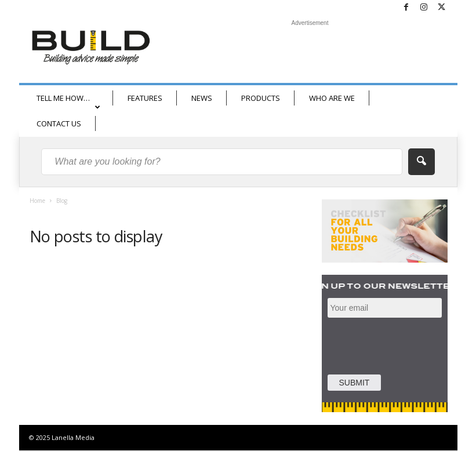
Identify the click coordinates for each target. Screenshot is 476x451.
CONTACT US (59, 123)
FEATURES (145, 98)
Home (37, 201)
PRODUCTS (261, 98)
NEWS (202, 98)
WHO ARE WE (332, 98)
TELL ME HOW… (68, 102)
